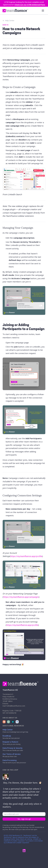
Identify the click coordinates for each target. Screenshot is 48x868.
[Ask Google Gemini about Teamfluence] (17, 722)
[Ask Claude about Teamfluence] (4, 722)
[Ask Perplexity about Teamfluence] (13, 722)
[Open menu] (43, 11)
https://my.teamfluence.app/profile (26, 556)
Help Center (8, 20)
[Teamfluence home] (15, 11)
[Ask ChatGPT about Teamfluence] (8, 722)
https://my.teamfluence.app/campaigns (21, 597)
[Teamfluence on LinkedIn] (24, 851)
